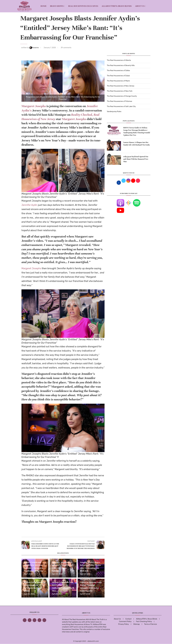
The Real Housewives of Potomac (120, 101)
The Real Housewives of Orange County (122, 96)
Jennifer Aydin (30, 205)
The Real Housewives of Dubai (118, 76)
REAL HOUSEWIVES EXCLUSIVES (83, 6)
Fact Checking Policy (144, 622)
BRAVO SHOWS (57, 6)
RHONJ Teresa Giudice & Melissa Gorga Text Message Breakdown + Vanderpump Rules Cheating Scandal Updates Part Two (137, 131)
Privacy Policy (124, 624)
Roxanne (34, 48)
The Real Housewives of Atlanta (119, 60)
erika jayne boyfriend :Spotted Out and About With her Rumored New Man (136, 159)
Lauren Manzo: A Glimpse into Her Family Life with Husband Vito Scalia (137, 144)
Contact (128, 619)
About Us (140, 6)
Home (43, 6)
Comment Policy (125, 622)
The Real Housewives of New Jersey (121, 86)
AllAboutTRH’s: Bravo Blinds (117, 6)
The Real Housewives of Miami (118, 81)
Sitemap (136, 624)
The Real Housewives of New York (120, 91)
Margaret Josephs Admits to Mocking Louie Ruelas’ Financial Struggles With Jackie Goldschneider (91, 585)
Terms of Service (151, 624)
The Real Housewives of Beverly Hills (121, 65)
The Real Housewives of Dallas (118, 71)
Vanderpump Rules (114, 112)
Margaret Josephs (34, 106)
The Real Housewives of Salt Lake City (121, 106)
